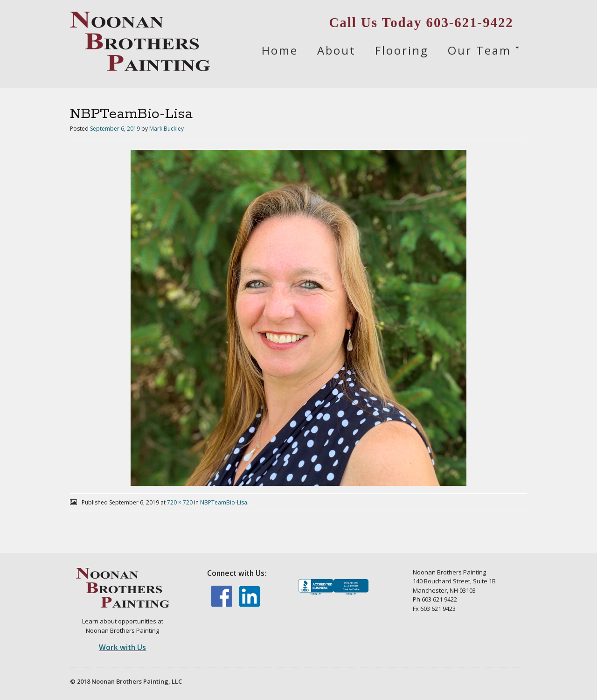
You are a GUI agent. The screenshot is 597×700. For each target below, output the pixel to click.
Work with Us (122, 647)
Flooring (402, 50)
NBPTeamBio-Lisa (224, 502)
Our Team (479, 50)
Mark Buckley (167, 129)
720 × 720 (180, 502)
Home (280, 50)
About (337, 50)
